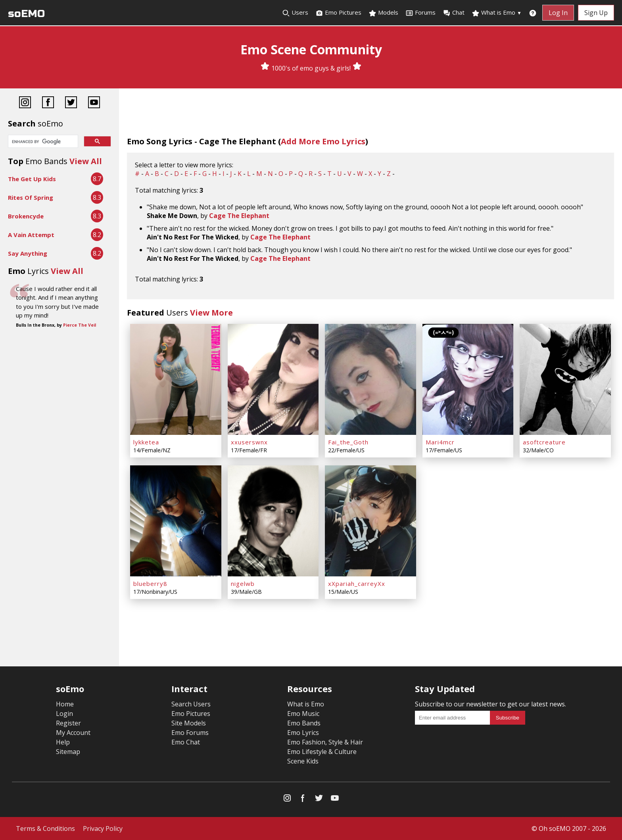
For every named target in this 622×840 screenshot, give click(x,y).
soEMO (26, 14)
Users (295, 13)
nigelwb (243, 584)
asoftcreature (544, 442)
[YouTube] (94, 103)
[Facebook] (48, 103)
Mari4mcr (440, 442)
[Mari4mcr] (468, 379)
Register (68, 723)
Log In (558, 13)
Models (383, 13)
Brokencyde (26, 216)
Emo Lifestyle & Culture (322, 752)
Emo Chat (186, 742)
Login (64, 714)
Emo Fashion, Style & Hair (325, 742)
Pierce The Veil (80, 325)
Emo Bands (304, 723)
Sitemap (68, 752)
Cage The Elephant (239, 216)
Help (63, 742)
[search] (42, 142)
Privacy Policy (103, 829)
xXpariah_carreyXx (357, 584)
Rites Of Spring (31, 197)
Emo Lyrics (303, 733)
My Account (73, 733)
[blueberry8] (176, 521)
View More (211, 313)
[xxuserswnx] (273, 379)
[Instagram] (25, 103)
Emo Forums (190, 733)
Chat (454, 13)
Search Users (191, 704)
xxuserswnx (249, 442)
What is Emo (497, 13)
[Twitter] (71, 103)
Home (65, 704)
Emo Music (303, 714)
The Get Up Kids (32, 179)
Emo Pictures (338, 13)
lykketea (146, 442)
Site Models (189, 723)
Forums (420, 13)
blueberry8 (150, 584)
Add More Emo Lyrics (323, 141)
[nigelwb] (273, 521)
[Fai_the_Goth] (371, 379)
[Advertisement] (60, 396)
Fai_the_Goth (348, 442)
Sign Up (596, 13)
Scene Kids (303, 761)
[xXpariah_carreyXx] (371, 521)
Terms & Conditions (45, 829)
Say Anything (28, 253)
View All (86, 161)
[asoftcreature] (565, 379)
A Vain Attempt (31, 235)
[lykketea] (176, 379)
